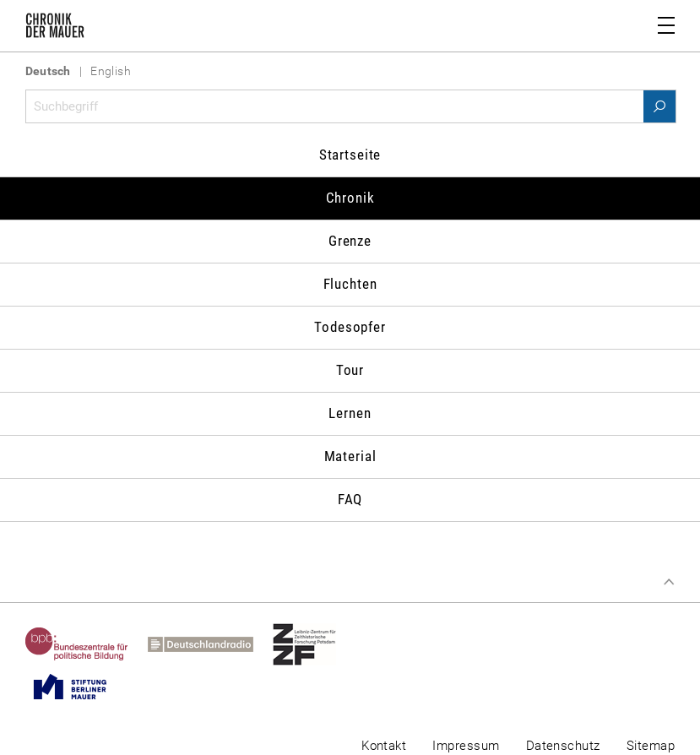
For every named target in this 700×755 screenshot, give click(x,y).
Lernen (350, 413)
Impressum (466, 746)
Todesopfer (350, 327)
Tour (350, 370)
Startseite (350, 155)
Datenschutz (563, 746)
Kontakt (384, 746)
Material (350, 456)
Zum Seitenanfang (669, 582)
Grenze (350, 241)
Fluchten (350, 284)
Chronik (350, 198)
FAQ (350, 499)
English (111, 71)
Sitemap (651, 746)
